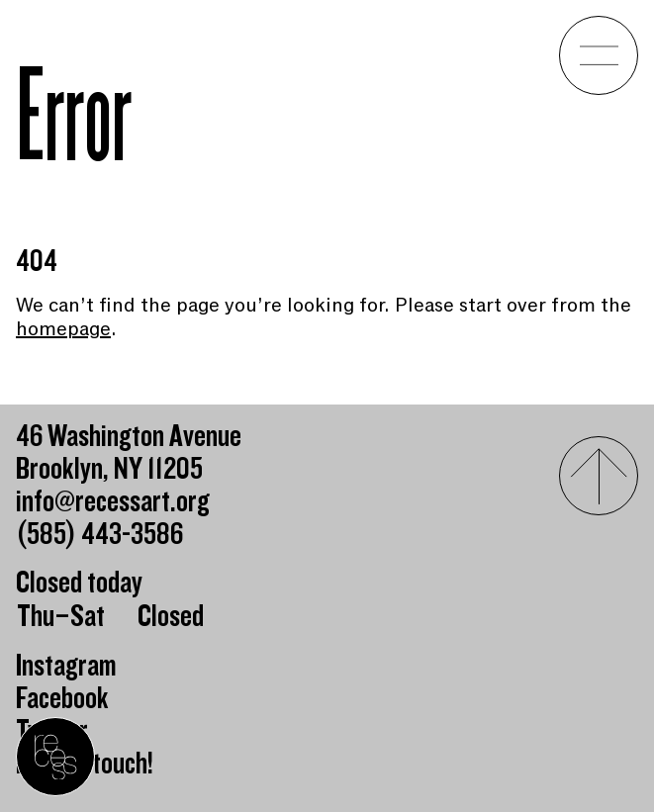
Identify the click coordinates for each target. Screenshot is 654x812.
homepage (63, 329)
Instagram (66, 666)
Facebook (62, 699)
